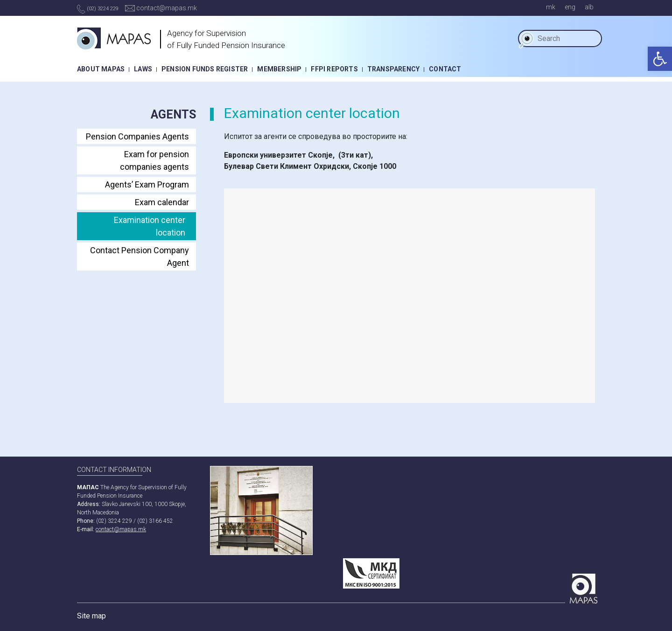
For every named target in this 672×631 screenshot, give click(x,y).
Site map (91, 616)
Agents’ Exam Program (147, 184)
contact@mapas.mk (161, 8)
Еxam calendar (162, 202)
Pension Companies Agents (137, 136)
